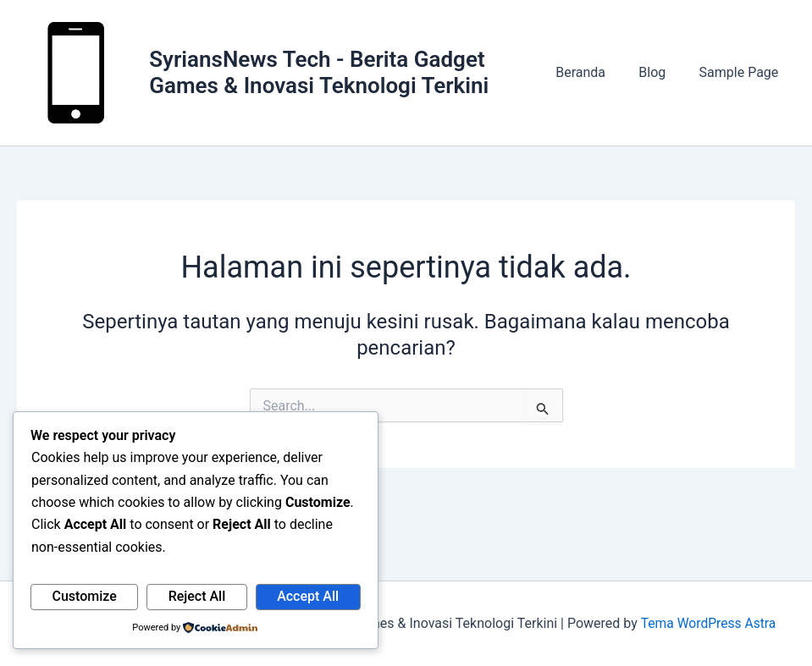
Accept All (308, 596)
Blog (661, 75)
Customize (84, 596)
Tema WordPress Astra (708, 623)
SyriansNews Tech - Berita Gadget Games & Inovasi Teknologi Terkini (323, 75)
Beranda (596, 75)
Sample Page (742, 75)
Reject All (197, 596)
